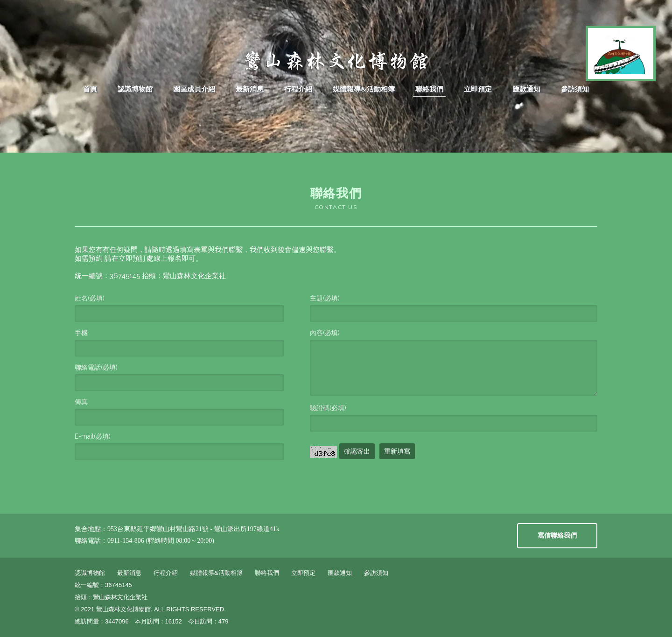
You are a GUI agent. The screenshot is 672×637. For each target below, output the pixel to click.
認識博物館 (135, 89)
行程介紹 (298, 89)
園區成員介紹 (194, 89)
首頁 (90, 89)
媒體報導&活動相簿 (364, 89)
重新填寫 (397, 451)
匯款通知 (526, 89)
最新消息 (250, 89)
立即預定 (478, 89)
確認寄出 (357, 451)
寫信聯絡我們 (557, 535)
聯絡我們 (429, 89)
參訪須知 (575, 89)
